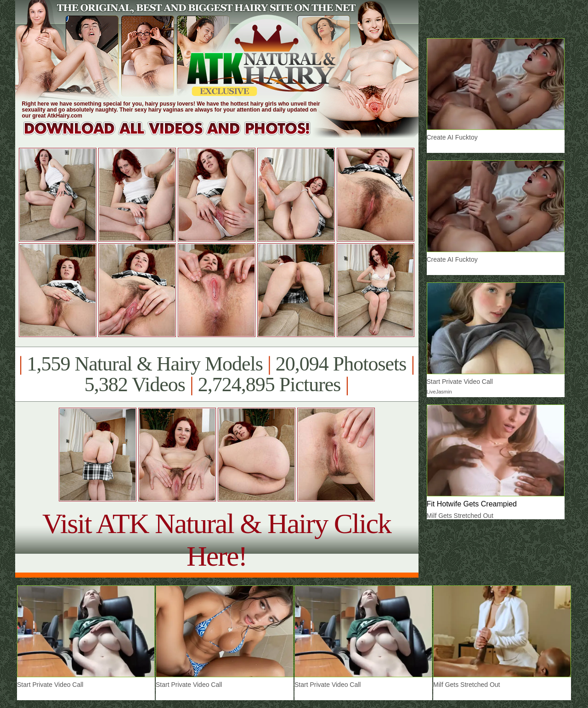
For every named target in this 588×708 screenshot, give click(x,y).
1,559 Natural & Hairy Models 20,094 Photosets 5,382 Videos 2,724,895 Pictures (217, 374)
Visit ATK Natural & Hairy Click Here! (217, 540)
